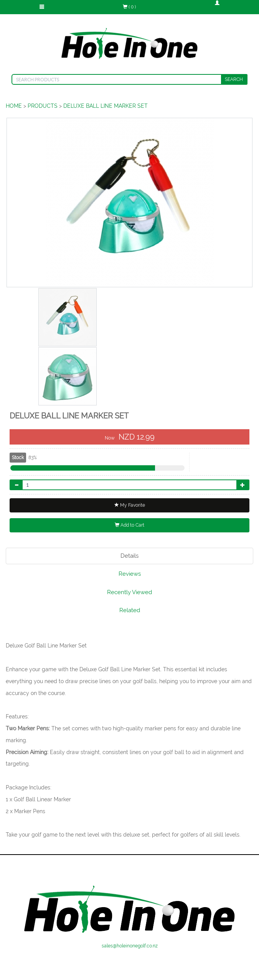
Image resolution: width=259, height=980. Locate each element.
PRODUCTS (43, 106)
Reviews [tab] (130, 574)
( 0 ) (129, 7)
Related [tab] (130, 610)
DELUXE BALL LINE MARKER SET (106, 106)
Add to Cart (129, 525)
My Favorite (130, 505)
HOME (14, 106)
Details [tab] (129, 556)
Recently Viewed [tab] (129, 592)
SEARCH (234, 79)
